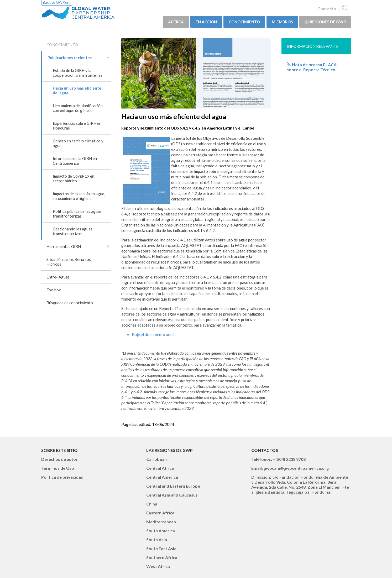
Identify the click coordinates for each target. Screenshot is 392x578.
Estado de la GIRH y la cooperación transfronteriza (78, 73)
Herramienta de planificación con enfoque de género (78, 108)
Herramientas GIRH (64, 246)
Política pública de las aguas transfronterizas (77, 214)
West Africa (158, 566)
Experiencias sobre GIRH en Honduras (77, 126)
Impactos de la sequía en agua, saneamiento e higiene (79, 196)
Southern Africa (162, 557)
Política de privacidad (62, 477)
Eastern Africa (160, 513)
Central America (162, 477)
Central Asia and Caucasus (172, 495)
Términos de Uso (58, 468)
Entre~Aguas (58, 277)
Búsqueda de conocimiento (70, 303)
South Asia (157, 540)
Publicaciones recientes (70, 58)
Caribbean (156, 459)
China (152, 504)
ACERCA (176, 22)
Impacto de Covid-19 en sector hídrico (74, 178)
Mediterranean (161, 522)
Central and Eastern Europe (173, 486)
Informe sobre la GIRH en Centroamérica (75, 161)
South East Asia (161, 548)
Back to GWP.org (57, 2)
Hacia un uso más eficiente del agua (77, 90)
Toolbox (54, 290)
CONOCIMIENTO (244, 22)
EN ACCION (206, 22)
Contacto (327, 9)
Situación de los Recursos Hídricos (69, 262)
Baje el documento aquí (153, 334)
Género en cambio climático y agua (78, 143)
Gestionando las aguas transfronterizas (73, 231)
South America (161, 531)
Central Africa (160, 468)
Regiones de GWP (325, 22)
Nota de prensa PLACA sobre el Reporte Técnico (312, 67)
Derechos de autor (59, 459)
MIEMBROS (282, 22)
